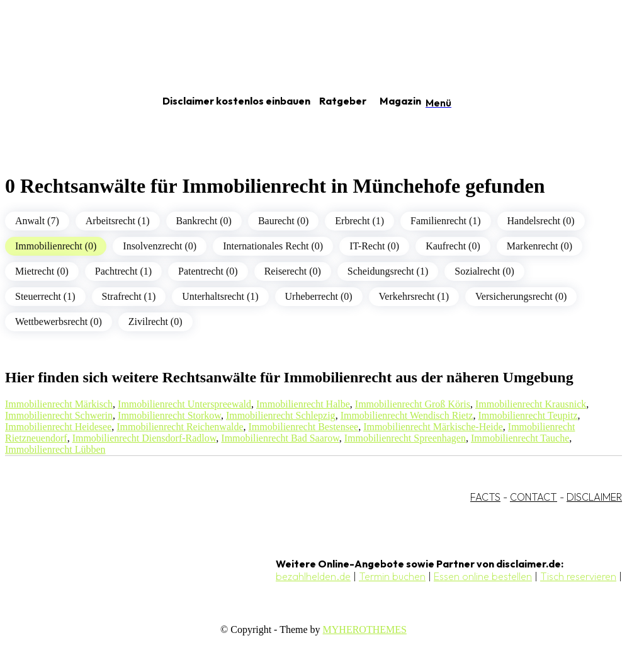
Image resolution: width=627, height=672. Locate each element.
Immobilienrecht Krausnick (531, 404)
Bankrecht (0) (204, 221)
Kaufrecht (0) (453, 246)
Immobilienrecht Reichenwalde (180, 427)
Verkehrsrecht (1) (414, 296)
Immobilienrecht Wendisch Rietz (407, 415)
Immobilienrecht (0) (56, 246)
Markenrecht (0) (539, 246)
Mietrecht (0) (42, 271)
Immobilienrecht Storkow (169, 415)
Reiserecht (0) (293, 271)
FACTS (485, 497)
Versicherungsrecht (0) (521, 296)
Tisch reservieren (578, 576)
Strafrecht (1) (129, 296)
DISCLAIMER (594, 497)
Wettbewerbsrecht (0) (59, 322)
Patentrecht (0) (208, 271)
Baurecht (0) (283, 221)
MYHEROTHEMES (365, 629)
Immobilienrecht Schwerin (59, 415)
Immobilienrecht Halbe (303, 404)
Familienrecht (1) (446, 221)
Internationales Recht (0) (273, 246)
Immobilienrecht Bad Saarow (280, 438)
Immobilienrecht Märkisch (59, 404)
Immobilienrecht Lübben (55, 449)
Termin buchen (392, 576)
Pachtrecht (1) (123, 271)
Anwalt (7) (37, 221)
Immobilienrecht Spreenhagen (405, 438)
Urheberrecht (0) (319, 296)
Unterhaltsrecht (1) (220, 296)
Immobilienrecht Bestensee (304, 427)
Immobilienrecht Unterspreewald (184, 404)
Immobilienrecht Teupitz (528, 415)
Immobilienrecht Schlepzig (281, 415)
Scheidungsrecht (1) (388, 271)
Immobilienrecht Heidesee (58, 427)
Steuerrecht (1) (45, 296)
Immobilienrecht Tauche (520, 438)
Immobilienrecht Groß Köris (413, 404)
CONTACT (534, 497)
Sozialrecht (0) (484, 271)
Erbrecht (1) (359, 221)
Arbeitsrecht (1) (118, 221)
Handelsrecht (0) (541, 221)
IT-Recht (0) (374, 246)
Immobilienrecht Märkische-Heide (433, 427)
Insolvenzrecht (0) (160, 246)
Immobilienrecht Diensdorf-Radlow (144, 438)
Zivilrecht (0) (155, 322)
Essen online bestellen (483, 576)
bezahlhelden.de (313, 576)
